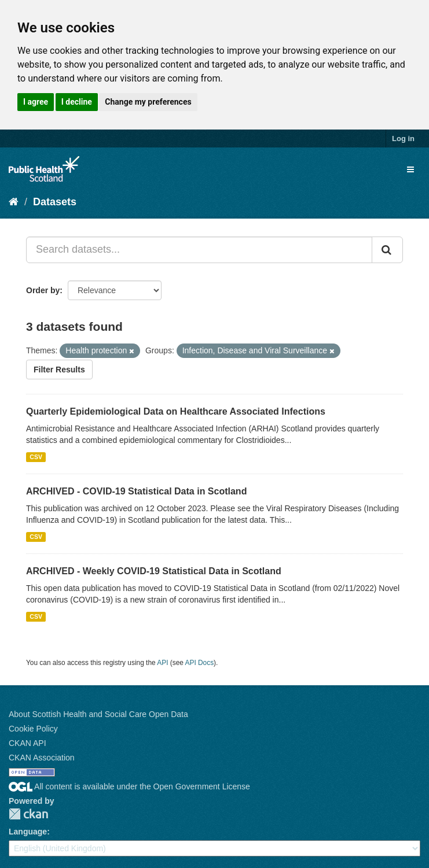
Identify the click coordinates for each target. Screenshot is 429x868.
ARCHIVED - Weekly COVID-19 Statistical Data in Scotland (154, 571)
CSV (36, 457)
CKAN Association (42, 758)
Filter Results (59, 370)
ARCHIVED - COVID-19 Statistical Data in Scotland (136, 491)
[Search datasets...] (199, 250)
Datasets (55, 202)
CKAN (28, 814)
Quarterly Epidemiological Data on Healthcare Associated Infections (176, 411)
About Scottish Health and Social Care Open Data (98, 714)
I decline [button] (77, 102)
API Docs (200, 663)
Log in (403, 138)
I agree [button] (36, 102)
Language (28, 832)
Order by (43, 290)
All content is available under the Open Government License (129, 786)
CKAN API (27, 743)
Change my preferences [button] (148, 102)
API (162, 663)
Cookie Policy (33, 729)
